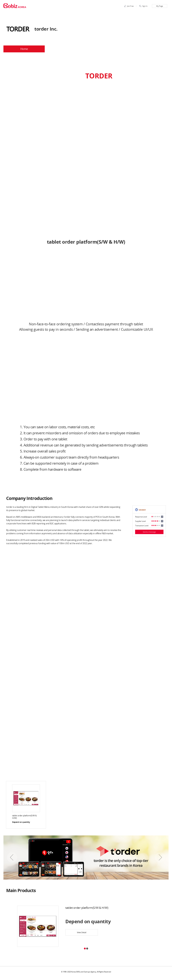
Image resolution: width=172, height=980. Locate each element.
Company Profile (65, 49)
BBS (148, 49)
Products (107, 49)
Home (24, 49)
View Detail (82, 932)
